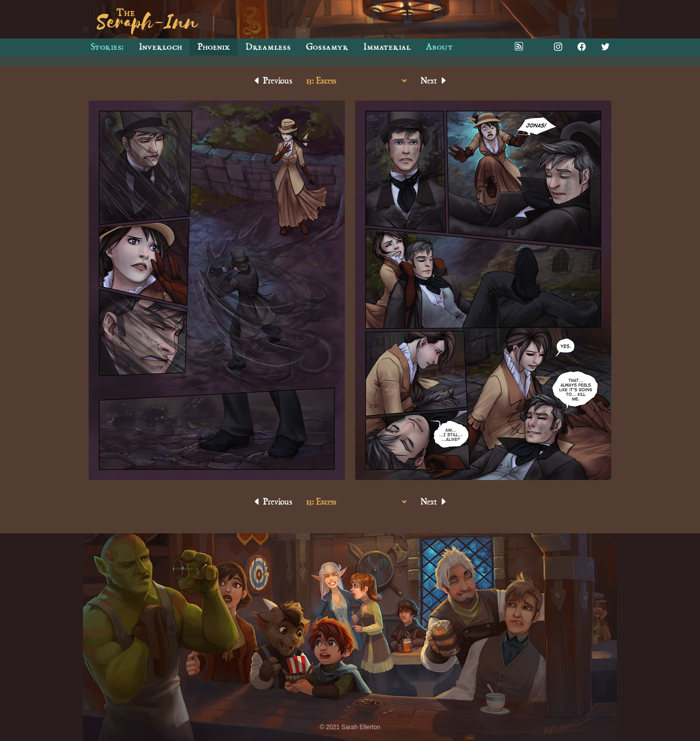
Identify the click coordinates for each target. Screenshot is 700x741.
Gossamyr (327, 47)
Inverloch (160, 47)
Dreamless (268, 47)
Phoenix (214, 47)
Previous (272, 81)
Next (434, 81)
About (439, 47)
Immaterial (387, 47)
